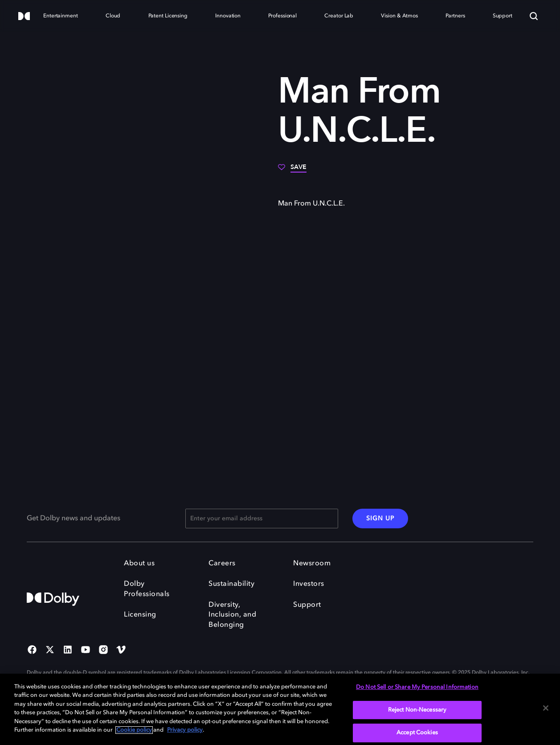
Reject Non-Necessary (417, 710)
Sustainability (231, 584)
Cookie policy (134, 730)
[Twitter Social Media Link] (50, 650)
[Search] (534, 16)
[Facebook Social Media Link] (32, 650)
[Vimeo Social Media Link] (121, 650)
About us (139, 564)
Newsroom (312, 564)
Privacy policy (185, 730)
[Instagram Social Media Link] (103, 650)
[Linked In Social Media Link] (68, 650)
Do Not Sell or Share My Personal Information (417, 687)
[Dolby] (24, 17)
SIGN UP (380, 519)
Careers (222, 564)
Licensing (140, 615)
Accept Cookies (417, 733)
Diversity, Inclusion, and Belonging (232, 615)
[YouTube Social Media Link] (86, 650)
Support (307, 605)
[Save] (292, 170)
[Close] (546, 708)
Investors (309, 584)
